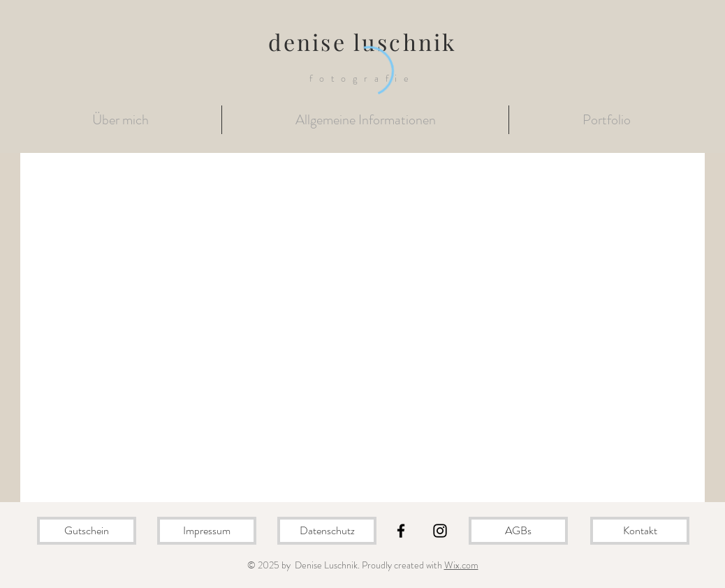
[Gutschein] (87, 531)
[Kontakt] (640, 531)
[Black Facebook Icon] (401, 531)
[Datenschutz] (327, 531)
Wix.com (461, 565)
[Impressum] (207, 531)
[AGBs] (518, 531)
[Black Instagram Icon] (440, 531)
